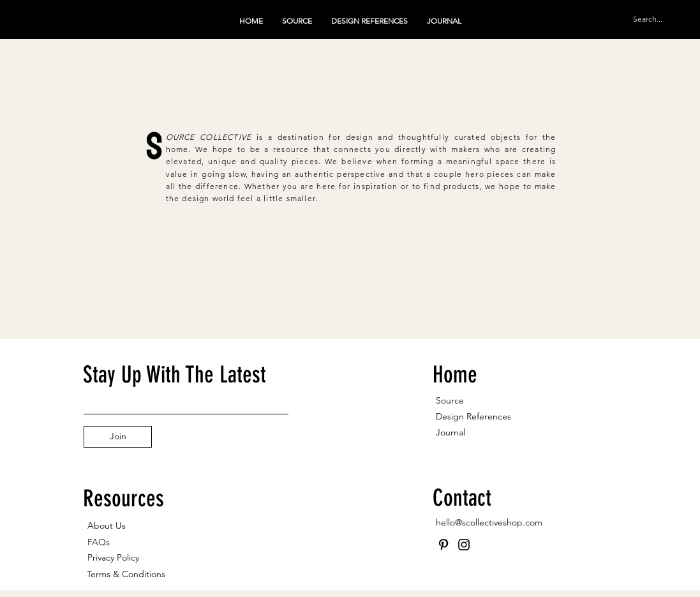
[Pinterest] (443, 545)
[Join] (118, 437)
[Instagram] (464, 545)
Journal (451, 432)
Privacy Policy (113, 557)
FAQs (99, 542)
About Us (107, 525)
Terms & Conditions (126, 574)
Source (450, 400)
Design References (473, 416)
